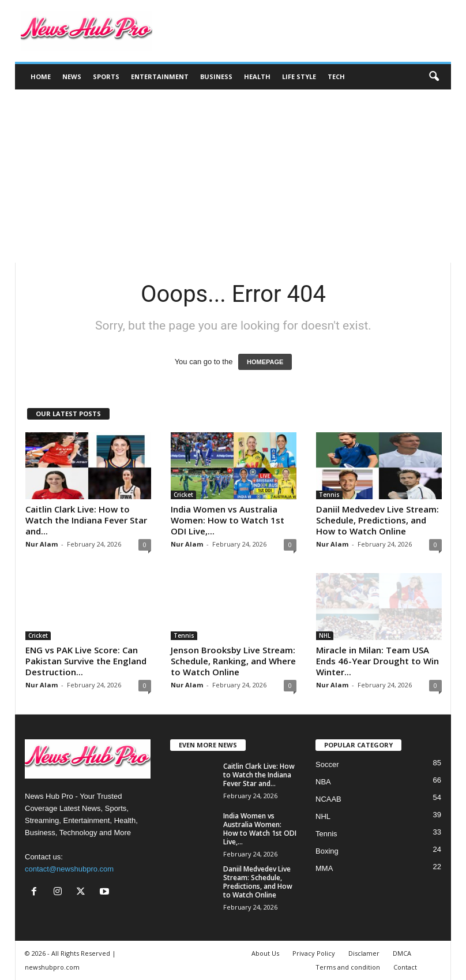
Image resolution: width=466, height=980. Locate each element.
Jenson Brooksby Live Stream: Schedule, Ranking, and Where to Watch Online (233, 661)
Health (257, 76)
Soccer (327, 764)
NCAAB (328, 799)
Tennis (329, 495)
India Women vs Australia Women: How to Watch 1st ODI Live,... (228, 520)
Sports (106, 76)
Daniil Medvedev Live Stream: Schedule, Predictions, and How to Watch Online (377, 520)
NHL (325, 635)
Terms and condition (348, 967)
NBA (323, 782)
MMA (324, 868)
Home (41, 76)
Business (216, 76)
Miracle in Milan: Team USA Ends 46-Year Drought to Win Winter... (377, 661)
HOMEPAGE (265, 362)
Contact (405, 967)
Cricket (183, 495)
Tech (336, 76)
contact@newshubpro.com (69, 869)
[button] (434, 77)
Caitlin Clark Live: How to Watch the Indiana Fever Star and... (86, 520)
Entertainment (160, 76)
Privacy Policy (314, 953)
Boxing (327, 851)
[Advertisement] (233, 176)
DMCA (402, 953)
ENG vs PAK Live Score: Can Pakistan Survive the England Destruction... (86, 661)
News (72, 76)
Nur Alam (42, 544)
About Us (265, 953)
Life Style (299, 76)
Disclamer (364, 953)
